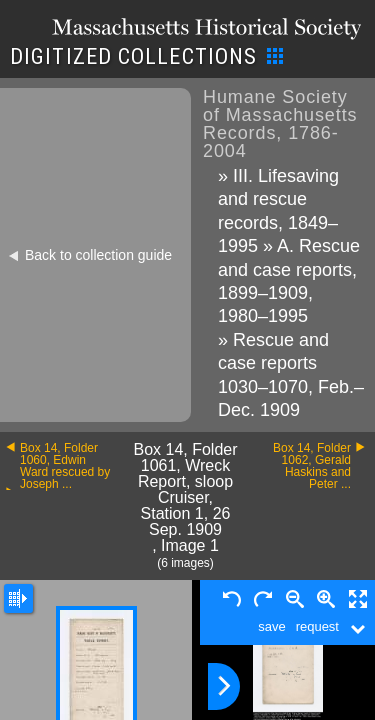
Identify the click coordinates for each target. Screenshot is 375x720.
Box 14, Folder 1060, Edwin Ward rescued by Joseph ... (65, 466)
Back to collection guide (98, 255)
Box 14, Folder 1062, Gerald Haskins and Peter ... (312, 466)
